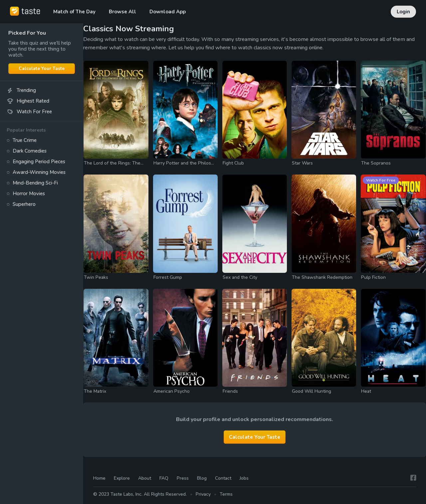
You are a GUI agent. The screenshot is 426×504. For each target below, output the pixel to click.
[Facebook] (413, 478)
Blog (202, 479)
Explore (122, 479)
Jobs (244, 479)
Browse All (122, 12)
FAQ (164, 479)
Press (183, 479)
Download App (168, 12)
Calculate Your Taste (42, 68)
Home (99, 479)
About (145, 479)
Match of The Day (74, 12)
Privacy (203, 494)
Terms (226, 494)
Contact (223, 479)
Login (403, 12)
